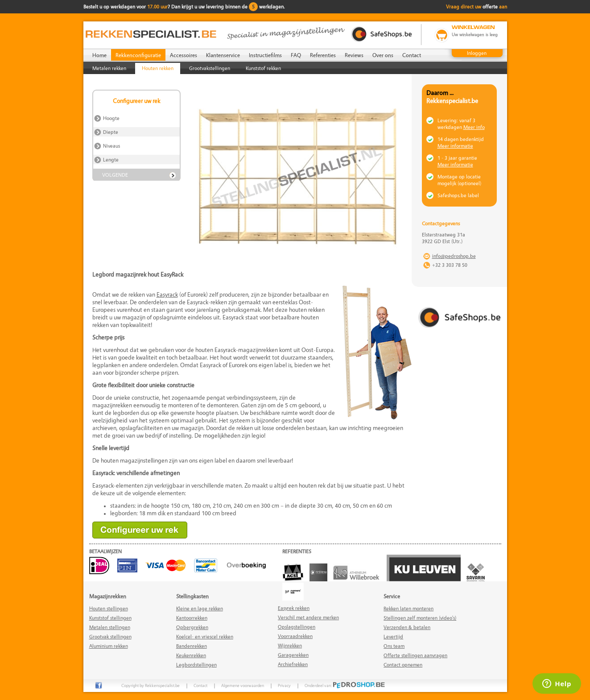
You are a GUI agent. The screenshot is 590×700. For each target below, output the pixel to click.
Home (99, 55)
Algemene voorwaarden (243, 685)
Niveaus (112, 146)
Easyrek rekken (294, 608)
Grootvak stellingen (110, 636)
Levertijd (393, 636)
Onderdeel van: (345, 685)
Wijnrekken (290, 645)
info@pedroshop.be (454, 256)
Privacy (284, 685)
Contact (412, 55)
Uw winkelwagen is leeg (475, 34)
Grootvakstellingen (210, 68)
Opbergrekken (192, 627)
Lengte (111, 159)
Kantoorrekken (192, 618)
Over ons (383, 55)
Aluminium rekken (109, 646)
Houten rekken (158, 68)
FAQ (296, 55)
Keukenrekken (191, 655)
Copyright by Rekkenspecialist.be (151, 685)
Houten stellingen (109, 608)
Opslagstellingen (297, 627)
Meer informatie (455, 146)
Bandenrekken (192, 646)
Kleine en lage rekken (200, 608)
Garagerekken (293, 655)
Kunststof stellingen (110, 618)
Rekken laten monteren (408, 608)
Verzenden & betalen (407, 627)
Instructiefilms (265, 55)
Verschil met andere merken (308, 617)
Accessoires (184, 55)
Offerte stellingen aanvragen (415, 655)
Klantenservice (223, 55)
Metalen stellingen (110, 627)
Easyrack (167, 294)
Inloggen (477, 53)
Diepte (111, 132)
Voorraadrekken (295, 636)
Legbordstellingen (196, 665)
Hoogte (112, 118)
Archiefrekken (293, 664)
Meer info (474, 127)
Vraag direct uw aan (477, 6)
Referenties (323, 55)
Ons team (394, 646)
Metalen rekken (109, 68)
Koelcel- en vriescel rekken (205, 636)
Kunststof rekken (263, 68)
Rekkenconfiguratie (138, 55)
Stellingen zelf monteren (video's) (420, 618)
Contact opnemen (403, 665)
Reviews (354, 55)
